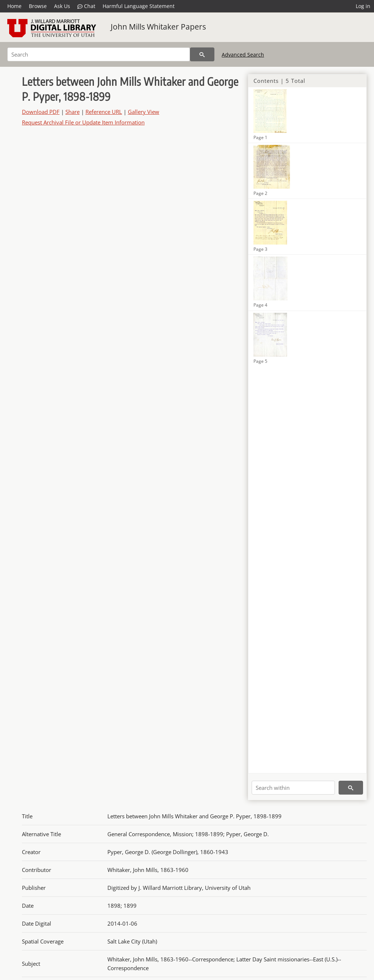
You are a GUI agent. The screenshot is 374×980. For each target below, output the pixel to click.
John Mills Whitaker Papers (158, 27)
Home (14, 6)
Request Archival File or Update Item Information (83, 122)
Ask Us (62, 6)
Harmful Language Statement (139, 6)
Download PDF (41, 112)
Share (72, 112)
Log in (363, 6)
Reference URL (104, 112)
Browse (38, 6)
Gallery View (144, 112)
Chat (86, 6)
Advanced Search (243, 55)
